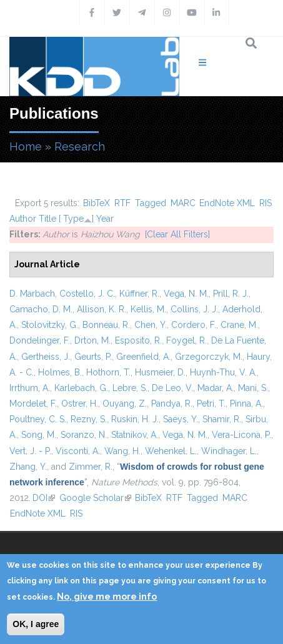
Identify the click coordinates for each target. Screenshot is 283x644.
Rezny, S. (89, 419)
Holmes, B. (60, 372)
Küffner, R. (139, 294)
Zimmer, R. (91, 467)
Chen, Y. (151, 325)
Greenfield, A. (143, 357)
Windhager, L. (229, 451)
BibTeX (97, 203)
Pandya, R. (172, 404)
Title (47, 219)
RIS (266, 203)
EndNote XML (227, 203)
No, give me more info (107, 597)
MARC (183, 203)
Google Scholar (95, 498)
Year (105, 219)
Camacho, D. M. (41, 309)
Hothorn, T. (108, 372)
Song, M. (39, 435)
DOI (44, 498)
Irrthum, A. (30, 388)
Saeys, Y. (181, 419)
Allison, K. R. (102, 309)
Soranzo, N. (84, 435)
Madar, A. (216, 388)
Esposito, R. (138, 340)
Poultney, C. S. (38, 419)
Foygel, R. (186, 340)
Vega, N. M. (186, 294)
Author (23, 219)
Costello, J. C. (87, 294)
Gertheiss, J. (46, 357)
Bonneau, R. (106, 325)
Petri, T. (211, 404)
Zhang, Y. (28, 467)
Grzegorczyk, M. (209, 357)
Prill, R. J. (231, 294)
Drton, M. (92, 340)
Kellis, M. (148, 309)
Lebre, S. (130, 388)
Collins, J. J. (194, 309)
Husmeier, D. (160, 372)
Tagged (151, 203)
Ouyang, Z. (125, 404)
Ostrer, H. (80, 404)
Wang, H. (122, 451)
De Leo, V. (172, 388)
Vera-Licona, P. (241, 435)
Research (80, 146)
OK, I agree (36, 624)
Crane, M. (239, 325)
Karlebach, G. (81, 388)
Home (26, 146)
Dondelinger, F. (40, 340)
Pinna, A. (246, 404)
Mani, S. (253, 388)
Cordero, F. (194, 325)
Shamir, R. (222, 419)
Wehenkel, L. (171, 451)
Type (73, 219)
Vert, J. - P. (30, 451)
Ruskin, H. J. (135, 419)
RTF (122, 203)
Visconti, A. (78, 451)
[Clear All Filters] (177, 234)
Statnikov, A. (135, 435)
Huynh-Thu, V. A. (223, 372)
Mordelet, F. (33, 404)
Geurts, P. (93, 357)
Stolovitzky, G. (50, 325)
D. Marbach (32, 294)
